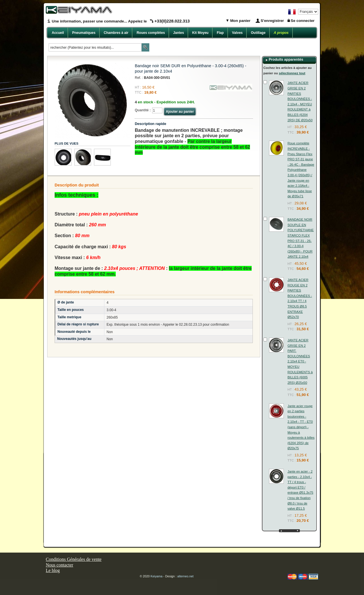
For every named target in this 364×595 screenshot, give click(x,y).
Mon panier (240, 21)
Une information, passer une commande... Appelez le (121, 21)
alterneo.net (186, 576)
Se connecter (303, 21)
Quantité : (143, 110)
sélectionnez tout (292, 73)
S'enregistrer (272, 21)
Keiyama (156, 576)
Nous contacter (59, 565)
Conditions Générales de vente (74, 559)
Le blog (53, 570)
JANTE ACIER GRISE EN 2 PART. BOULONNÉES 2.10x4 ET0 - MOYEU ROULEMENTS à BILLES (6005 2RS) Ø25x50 (300, 361)
